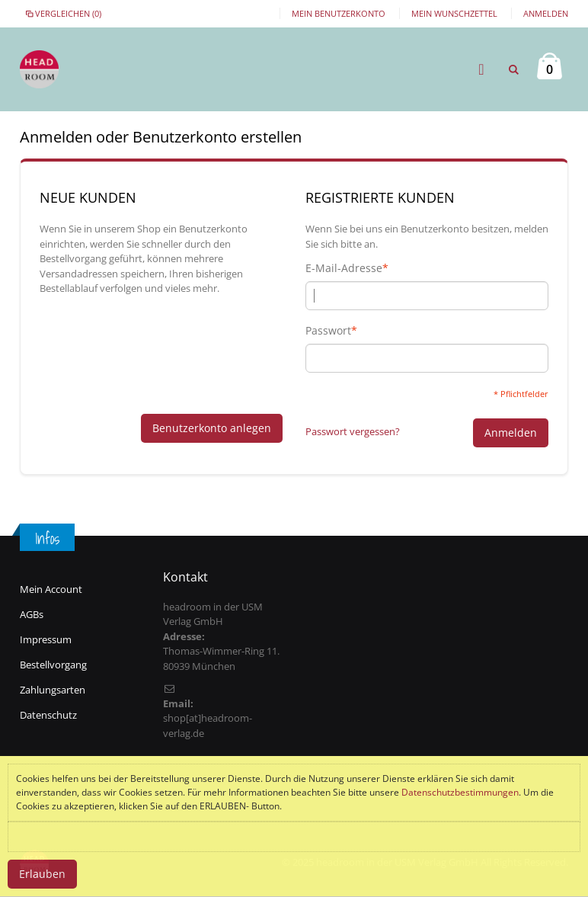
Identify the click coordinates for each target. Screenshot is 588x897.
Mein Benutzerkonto (339, 13)
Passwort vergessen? (353, 431)
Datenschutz (48, 715)
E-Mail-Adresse (344, 268)
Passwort (328, 331)
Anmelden (546, 13)
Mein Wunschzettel (454, 13)
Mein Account (51, 589)
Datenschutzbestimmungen (460, 792)
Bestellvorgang (53, 665)
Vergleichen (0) (62, 13)
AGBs (32, 614)
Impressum (46, 639)
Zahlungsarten (53, 690)
